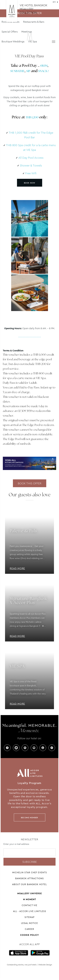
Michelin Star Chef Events (30, 872)
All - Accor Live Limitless (30, 911)
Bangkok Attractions (29, 878)
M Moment (30, 899)
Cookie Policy (29, 935)
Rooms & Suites (10, 22)
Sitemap (29, 917)
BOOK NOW (30, 183)
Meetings (27, 32)
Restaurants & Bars (34, 22)
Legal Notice (29, 923)
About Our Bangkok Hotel (29, 884)
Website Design (45, 965)
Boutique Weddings (13, 41)
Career (29, 929)
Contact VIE (29, 905)
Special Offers (10, 32)
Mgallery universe (30, 893)
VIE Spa (32, 41)
